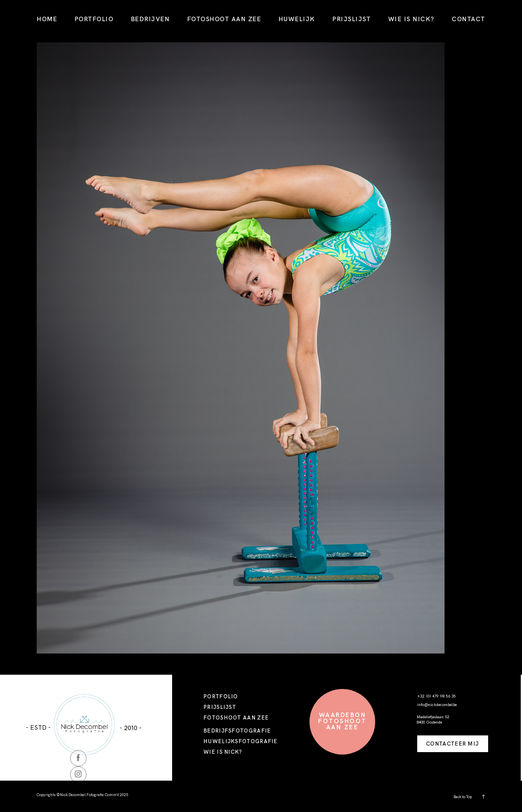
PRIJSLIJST (352, 19)
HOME (47, 19)
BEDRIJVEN (150, 19)
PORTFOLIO (94, 19)
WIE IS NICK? (411, 19)
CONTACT (469, 19)
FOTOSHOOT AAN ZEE (224, 19)
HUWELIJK (297, 19)
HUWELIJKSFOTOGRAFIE (241, 741)
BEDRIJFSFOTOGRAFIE (237, 731)
